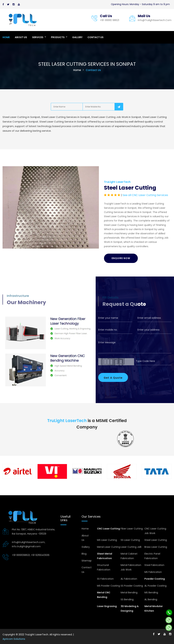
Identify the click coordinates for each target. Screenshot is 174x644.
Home (6, 37)
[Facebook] (3, 4)
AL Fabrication (129, 579)
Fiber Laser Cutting (132, 529)
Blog (84, 554)
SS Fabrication (105, 579)
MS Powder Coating (108, 586)
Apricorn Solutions (14, 639)
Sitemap (87, 561)
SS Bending (127, 599)
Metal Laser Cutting (109, 547)
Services (38, 37)
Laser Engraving (107, 606)
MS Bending (151, 592)
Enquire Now (121, 258)
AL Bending (151, 599)
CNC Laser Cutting (108, 529)
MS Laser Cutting (107, 540)
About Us (21, 37)
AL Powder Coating (155, 586)
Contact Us (95, 37)
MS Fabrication (153, 572)
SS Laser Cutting (130, 540)
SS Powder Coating (132, 586)
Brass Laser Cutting (156, 547)
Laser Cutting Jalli (131, 547)
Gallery (77, 37)
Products (58, 37)
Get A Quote (113, 378)
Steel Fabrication (154, 565)
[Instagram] (14, 4)
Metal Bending (129, 592)
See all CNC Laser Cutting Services (145, 195)
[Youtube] (19, 4)
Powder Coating (155, 579)
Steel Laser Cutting (156, 540)
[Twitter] (8, 4)
